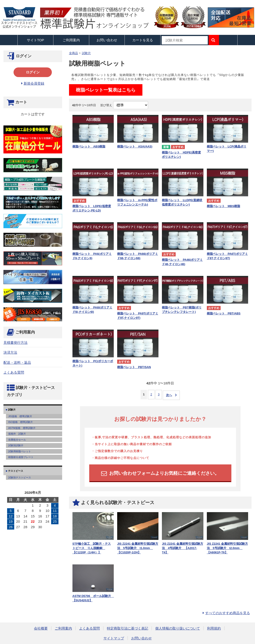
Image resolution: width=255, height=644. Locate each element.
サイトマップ (114, 638)
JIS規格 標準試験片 (20, 416)
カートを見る (143, 40)
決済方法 (10, 352)
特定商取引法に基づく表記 (127, 628)
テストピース (15, 471)
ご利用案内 (63, 628)
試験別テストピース (20, 477)
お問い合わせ (107, 40)
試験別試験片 (16, 445)
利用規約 (214, 628)
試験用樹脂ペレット (20, 451)
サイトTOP (36, 40)
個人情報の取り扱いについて (178, 628)
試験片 (86, 53)
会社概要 (41, 628)
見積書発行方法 (15, 343)
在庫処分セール (17, 440)
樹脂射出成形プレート (21, 457)
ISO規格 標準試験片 (21, 422)
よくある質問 (14, 372)
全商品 (73, 53)
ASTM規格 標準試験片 (22, 428)
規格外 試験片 (17, 434)
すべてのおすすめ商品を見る (228, 613)
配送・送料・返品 (17, 362)
